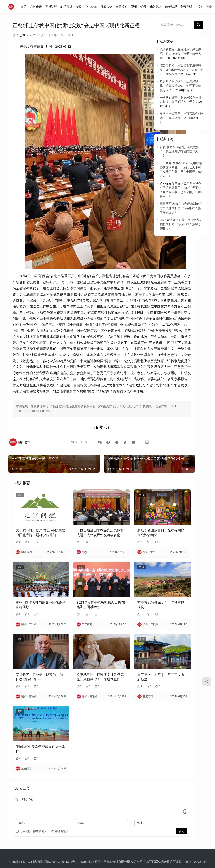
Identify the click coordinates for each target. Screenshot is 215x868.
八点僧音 (37, 7)
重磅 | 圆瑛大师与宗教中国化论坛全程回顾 (32, 597)
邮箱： (67, 796)
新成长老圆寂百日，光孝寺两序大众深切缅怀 (124, 534)
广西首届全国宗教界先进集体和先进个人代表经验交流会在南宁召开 (78, 534)
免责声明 (187, 7)
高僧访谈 (52, 7)
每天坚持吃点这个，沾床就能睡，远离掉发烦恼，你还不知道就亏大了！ (180, 86)
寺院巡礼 (123, 7)
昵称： (22, 796)
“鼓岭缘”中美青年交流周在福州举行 (32, 722)
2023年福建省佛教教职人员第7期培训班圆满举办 (79, 597)
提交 (136, 805)
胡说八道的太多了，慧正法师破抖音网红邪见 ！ (179, 151)
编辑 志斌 (19, 35)
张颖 (163, 147)
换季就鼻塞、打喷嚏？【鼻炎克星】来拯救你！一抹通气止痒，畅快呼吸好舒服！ (78, 660)
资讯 (25, 7)
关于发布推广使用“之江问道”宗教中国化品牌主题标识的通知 (33, 534)
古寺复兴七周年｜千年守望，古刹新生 (124, 660)
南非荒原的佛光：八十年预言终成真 (124, 597)
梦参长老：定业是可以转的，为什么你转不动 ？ (33, 660)
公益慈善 (92, 7)
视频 (135, 7)
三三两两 (166, 163)
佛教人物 (107, 7)
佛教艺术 (157, 7)
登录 (210, 7)
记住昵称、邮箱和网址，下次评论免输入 (42, 805)
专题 (80, 7)
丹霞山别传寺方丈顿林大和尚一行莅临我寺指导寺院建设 (181, 208)
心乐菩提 (67, 7)
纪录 (144, 7)
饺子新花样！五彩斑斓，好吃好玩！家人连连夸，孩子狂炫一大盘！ (180, 54)
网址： (111, 796)
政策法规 (172, 7)
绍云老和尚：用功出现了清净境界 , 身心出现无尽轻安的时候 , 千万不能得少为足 (181, 70)
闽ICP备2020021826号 (60, 835)
